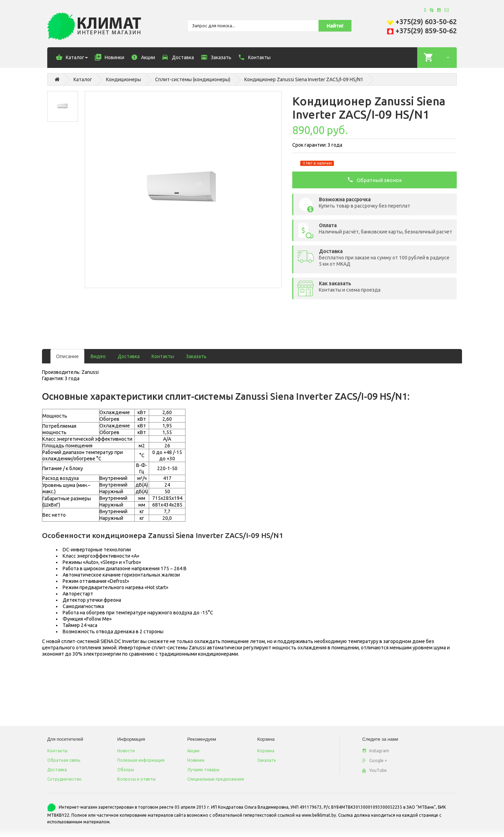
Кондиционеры (124, 79)
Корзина (266, 751)
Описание (67, 356)
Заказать (196, 356)
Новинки (196, 760)
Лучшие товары (203, 770)
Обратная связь (64, 760)
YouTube (374, 770)
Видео (98, 356)
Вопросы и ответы (136, 779)
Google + (375, 761)
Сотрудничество (64, 779)
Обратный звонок (375, 180)
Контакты (163, 356)
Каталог (83, 79)
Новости (126, 751)
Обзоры (126, 770)
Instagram (376, 751)
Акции (193, 751)
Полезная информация (141, 760)
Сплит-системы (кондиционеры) (193, 79)
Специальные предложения (216, 779)
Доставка (129, 356)
